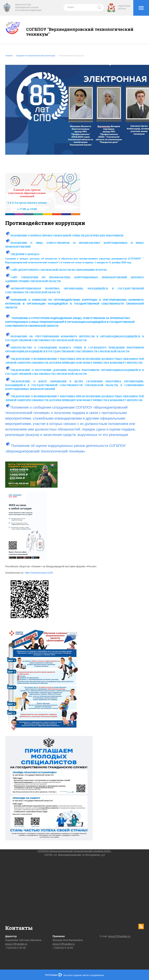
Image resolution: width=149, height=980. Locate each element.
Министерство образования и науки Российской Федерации (28, 7)
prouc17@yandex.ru (16, 944)
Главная (9, 56)
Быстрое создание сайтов (76, 975)
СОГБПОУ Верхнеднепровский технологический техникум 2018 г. (75, 851)
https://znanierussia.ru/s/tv (39, 573)
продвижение (98, 975)
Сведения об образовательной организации (36, 56)
